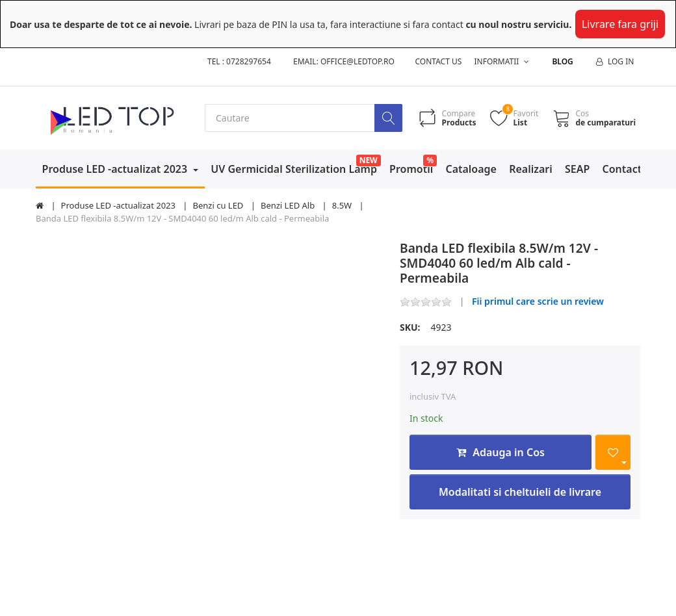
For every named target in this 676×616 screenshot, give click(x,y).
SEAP (577, 169)
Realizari (531, 169)
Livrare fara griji (620, 24)
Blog (562, 61)
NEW (369, 160)
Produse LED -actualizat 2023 (116, 169)
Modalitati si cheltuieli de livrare (520, 492)
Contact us (439, 61)
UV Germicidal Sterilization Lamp (294, 169)
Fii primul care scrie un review (538, 301)
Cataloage (471, 169)
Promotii (411, 169)
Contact (622, 169)
